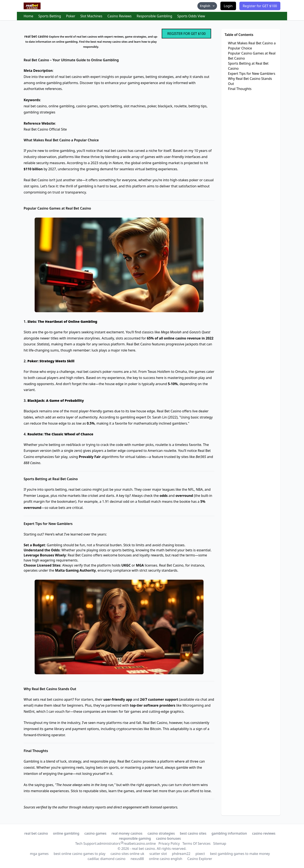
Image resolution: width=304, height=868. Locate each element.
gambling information (229, 833)
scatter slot (158, 854)
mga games (39, 854)
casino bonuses (168, 838)
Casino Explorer (200, 859)
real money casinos (127, 833)
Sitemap (220, 843)
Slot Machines (91, 16)
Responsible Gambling (154, 16)
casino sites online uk (127, 854)
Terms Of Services (196, 843)
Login (228, 6)
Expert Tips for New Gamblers (252, 74)
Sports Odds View (191, 16)
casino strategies (161, 833)
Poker (71, 16)
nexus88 (137, 859)
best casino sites (193, 833)
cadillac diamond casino (107, 859)
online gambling (66, 833)
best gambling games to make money (240, 854)
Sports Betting (50, 16)
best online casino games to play (79, 854)
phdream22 (181, 854)
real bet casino (36, 833)
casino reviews (264, 833)
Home (28, 16)
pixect (200, 854)
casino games (95, 833)
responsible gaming (135, 838)
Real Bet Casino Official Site (45, 129)
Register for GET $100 (260, 6)
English (208, 6)
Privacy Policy (169, 843)
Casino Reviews (119, 16)
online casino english (166, 859)
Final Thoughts (240, 89)
